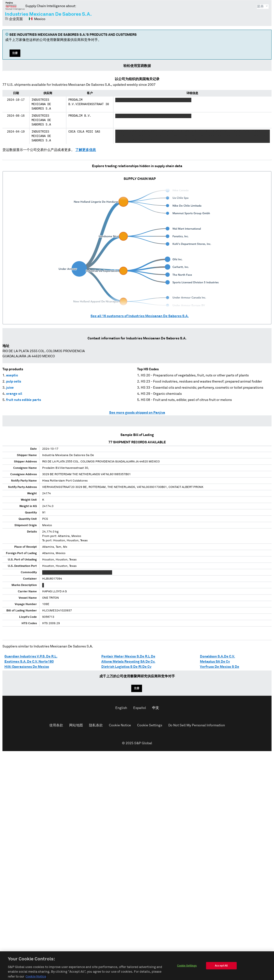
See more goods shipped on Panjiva (137, 413)
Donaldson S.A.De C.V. (217, 657)
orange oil (14, 394)
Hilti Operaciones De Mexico (27, 667)
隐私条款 (96, 725)
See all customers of (140, 316)
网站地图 (76, 725)
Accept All (221, 969)
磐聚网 (15, 6)
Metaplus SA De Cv (215, 662)
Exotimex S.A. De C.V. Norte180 (29, 662)
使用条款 (56, 725)
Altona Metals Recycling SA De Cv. (128, 662)
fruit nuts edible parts (24, 400)
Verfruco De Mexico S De (220, 667)
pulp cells (14, 382)
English (121, 708)
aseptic (12, 375)
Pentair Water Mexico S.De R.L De (128, 657)
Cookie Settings (150, 725)
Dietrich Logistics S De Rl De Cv (126, 667)
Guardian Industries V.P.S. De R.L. (31, 657)
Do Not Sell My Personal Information (197, 725)
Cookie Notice (120, 725)
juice (10, 388)
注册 (15, 53)
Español (140, 708)
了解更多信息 (86, 150)
